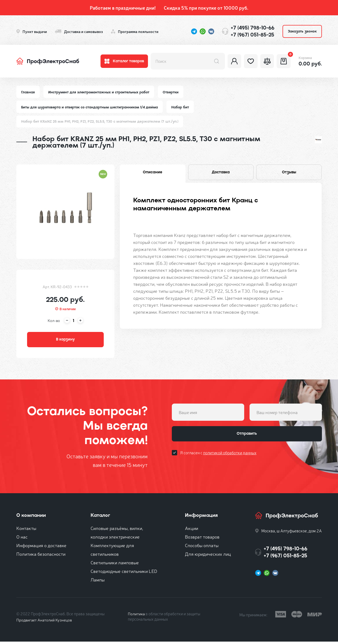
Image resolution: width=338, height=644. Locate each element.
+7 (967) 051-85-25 (252, 35)
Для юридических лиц (208, 556)
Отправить (247, 437)
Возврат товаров (202, 539)
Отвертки (174, 92)
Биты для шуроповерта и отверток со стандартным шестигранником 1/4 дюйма (92, 107)
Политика (137, 616)
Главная (28, 92)
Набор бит (184, 107)
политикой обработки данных (230, 457)
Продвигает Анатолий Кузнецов (45, 622)
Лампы (98, 582)
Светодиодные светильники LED (124, 573)
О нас (22, 539)
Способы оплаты (202, 548)
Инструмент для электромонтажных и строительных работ (100, 92)
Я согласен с (218, 457)
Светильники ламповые (115, 565)
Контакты (26, 530)
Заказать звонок (302, 31)
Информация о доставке (41, 548)
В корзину (65, 341)
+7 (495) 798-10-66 (253, 28)
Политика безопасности (41, 556)
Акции (192, 530)
